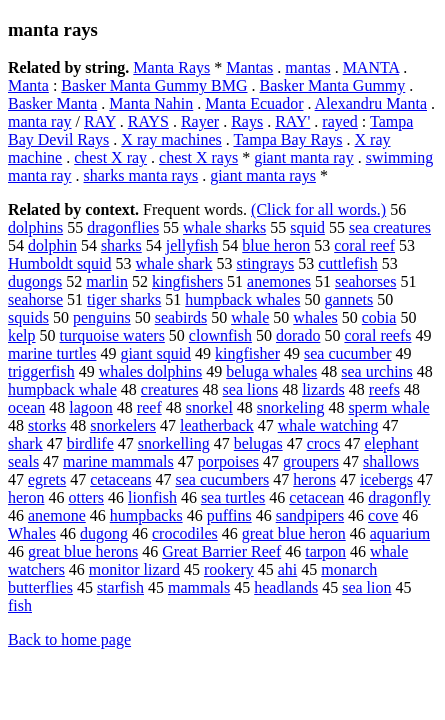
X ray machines (171, 139)
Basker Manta (52, 103)
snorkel (209, 407)
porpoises (228, 461)
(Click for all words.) (318, 209)
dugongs (35, 281)
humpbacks (146, 515)
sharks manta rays (141, 175)
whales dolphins (151, 371)
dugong (104, 533)
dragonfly (399, 497)
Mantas (249, 67)
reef (149, 407)
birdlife (90, 443)
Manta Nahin (151, 103)
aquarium (400, 533)
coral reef (364, 245)
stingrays (265, 263)
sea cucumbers (222, 479)
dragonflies (123, 227)
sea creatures (390, 227)
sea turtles (233, 497)
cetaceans (120, 479)
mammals (199, 587)
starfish (120, 587)
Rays (247, 121)
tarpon (325, 551)
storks (47, 425)
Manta (28, 85)
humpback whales (242, 299)
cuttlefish (348, 263)
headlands (286, 587)
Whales (32, 533)
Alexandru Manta (371, 103)
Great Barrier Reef (221, 551)
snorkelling (174, 443)
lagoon (91, 407)
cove (383, 515)
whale (250, 317)
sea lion (366, 587)
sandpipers (310, 515)
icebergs (386, 479)
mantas (307, 67)
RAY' (292, 121)
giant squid (155, 353)
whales (315, 317)
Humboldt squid (60, 263)
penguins (102, 317)
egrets (47, 479)
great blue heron (294, 533)
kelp (22, 335)
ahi (288, 569)
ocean (26, 407)
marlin (107, 281)
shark (25, 443)
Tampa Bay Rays (287, 139)
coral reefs (377, 335)
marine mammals (118, 461)
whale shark (174, 263)
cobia (379, 317)
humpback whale (62, 389)
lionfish (152, 497)
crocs (324, 443)
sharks (121, 245)
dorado (298, 335)
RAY (100, 121)
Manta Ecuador (254, 103)
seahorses (365, 281)
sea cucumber (348, 353)
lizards (323, 389)
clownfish (220, 335)
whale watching (328, 425)
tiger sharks (124, 299)
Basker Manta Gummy (333, 85)
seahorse (35, 299)
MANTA (371, 67)
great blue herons (83, 551)
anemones (279, 281)
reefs (384, 389)
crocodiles (185, 533)
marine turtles (52, 353)
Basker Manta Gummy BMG (154, 85)
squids (28, 317)
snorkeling (291, 407)
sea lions (251, 389)
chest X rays (198, 157)
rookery (229, 569)
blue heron (276, 245)
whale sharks (224, 227)
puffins (229, 515)
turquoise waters (112, 335)
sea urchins (377, 371)
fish (20, 605)
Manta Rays (171, 67)
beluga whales (271, 371)
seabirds (181, 317)
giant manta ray (304, 157)
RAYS (148, 121)
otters (86, 497)
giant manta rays (263, 175)
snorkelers (123, 425)
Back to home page (69, 639)
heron (26, 497)
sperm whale (388, 407)
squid (307, 227)
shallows (391, 461)
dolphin (52, 245)
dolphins (35, 227)
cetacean (316, 497)
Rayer (200, 121)
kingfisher (247, 353)
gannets (348, 299)
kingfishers (187, 281)
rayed (340, 121)
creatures (170, 389)
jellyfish (192, 245)
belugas (258, 443)
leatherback (217, 425)
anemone (57, 515)
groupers (311, 461)
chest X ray (110, 157)
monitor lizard (134, 569)
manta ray (40, 121)
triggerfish (41, 371)
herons (314, 479)
